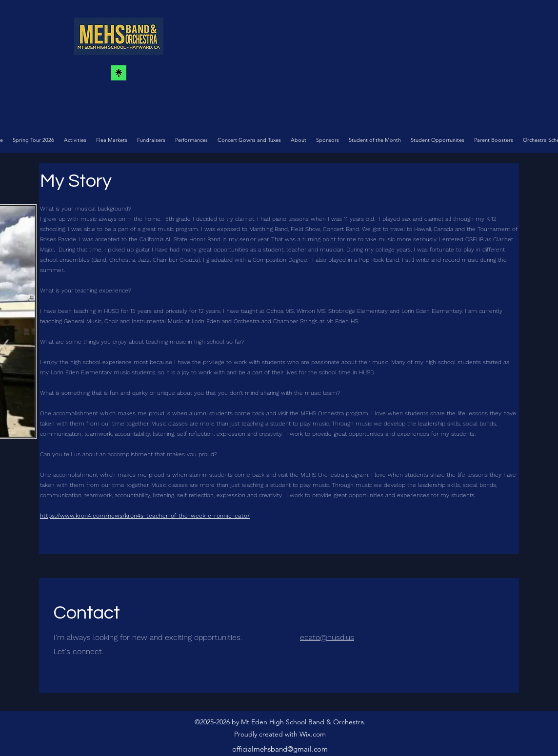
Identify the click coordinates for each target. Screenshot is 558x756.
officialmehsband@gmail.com (280, 749)
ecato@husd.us (327, 637)
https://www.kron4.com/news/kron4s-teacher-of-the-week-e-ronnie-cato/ (145, 516)
